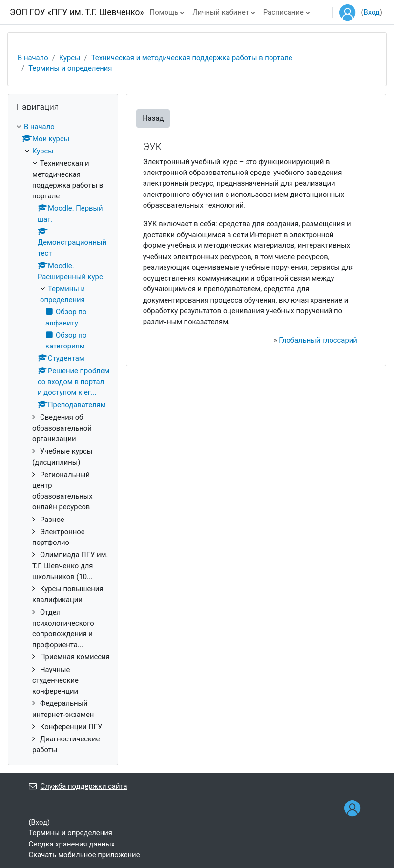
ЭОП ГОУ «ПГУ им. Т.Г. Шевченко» (77, 12)
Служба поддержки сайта (78, 786)
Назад (153, 118)
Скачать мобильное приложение (84, 855)
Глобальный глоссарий (318, 340)
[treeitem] (63, 438)
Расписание (283, 12)
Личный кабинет (220, 12)
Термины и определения (70, 68)
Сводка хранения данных (72, 844)
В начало (33, 58)
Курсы (70, 58)
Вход (372, 12)
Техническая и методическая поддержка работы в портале (192, 58)
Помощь (164, 12)
